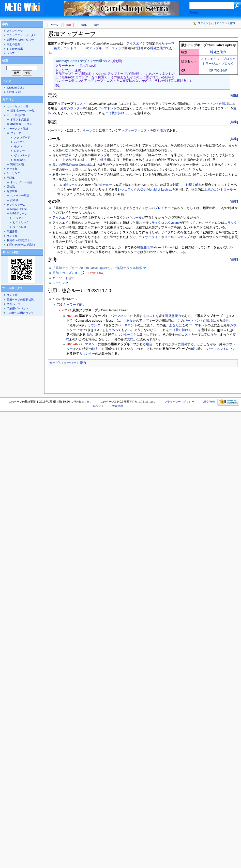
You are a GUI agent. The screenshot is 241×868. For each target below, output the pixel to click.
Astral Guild (14, 92)
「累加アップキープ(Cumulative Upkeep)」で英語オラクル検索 (97, 268)
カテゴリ (56, 363)
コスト (81, 104)
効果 (68, 155)
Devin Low (96, 273)
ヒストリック (21, 222)
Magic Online (19, 209)
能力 (163, 131)
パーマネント (210, 104)
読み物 (14, 200)
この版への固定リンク (20, 313)
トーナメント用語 (21, 182)
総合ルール (107, 185)
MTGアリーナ (19, 213)
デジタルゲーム (16, 205)
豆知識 (11, 187)
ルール (137, 218)
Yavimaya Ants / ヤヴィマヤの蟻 (79, 61)
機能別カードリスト (23, 124)
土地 (207, 190)
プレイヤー (163, 208)
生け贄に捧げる (116, 113)
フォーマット (18, 133)
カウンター (158, 252)
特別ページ (13, 304)
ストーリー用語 (20, 195)
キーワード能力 (64, 278)
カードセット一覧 (17, 106)
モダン (18, 146)
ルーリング (60, 283)
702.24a (72, 316)
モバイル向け (11, 252)
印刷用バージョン (17, 308)
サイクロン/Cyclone (166, 223)
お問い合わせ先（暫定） (22, 245)
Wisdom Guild (15, 88)
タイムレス (20, 227)
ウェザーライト (150, 237)
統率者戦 (19, 160)
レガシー (19, 151)
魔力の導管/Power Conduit (71, 165)
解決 (104, 160)
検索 (5, 60)
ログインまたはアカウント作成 (216, 23)
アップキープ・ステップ (107, 48)
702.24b (72, 344)
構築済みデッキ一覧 (23, 111)
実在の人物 (17, 164)
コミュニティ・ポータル (22, 35)
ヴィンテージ (22, 155)
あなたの (133, 321)
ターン (88, 131)
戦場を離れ (194, 185)
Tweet (194, 13)
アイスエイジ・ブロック (218, 59)
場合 (226, 321)
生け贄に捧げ (179, 330)
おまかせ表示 (15, 49)
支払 (112, 330)
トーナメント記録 (17, 129)
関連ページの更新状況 (20, 299)
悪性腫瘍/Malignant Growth (156, 247)
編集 (234, 95)
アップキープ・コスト (134, 131)
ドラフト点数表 (20, 120)
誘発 (140, 48)
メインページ (15, 31)
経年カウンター (72, 108)
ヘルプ (11, 53)
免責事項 (118, 406)
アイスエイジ (136, 44)
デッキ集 (12, 169)
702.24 (67, 310)
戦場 (226, 104)
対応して (179, 185)
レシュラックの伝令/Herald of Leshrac (145, 190)
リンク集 (12, 236)
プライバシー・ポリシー (179, 402)
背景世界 (12, 191)
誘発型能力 (218, 52)
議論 (68, 25)
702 (60, 305)
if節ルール (71, 185)
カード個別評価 (16, 115)
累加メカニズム (64, 273)
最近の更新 (13, 44)
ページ (54, 25)
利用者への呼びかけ (19, 240)
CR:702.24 (217, 71)
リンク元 (12, 295)
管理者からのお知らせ (20, 40)
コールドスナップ (177, 237)
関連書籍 (12, 231)
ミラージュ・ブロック (218, 64)
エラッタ (231, 223)
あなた (147, 104)
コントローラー (75, 48)
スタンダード (22, 137)
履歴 (96, 25)
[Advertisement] (79, 380)
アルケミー (20, 218)
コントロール (223, 190)
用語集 (11, 178)
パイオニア (21, 142)
